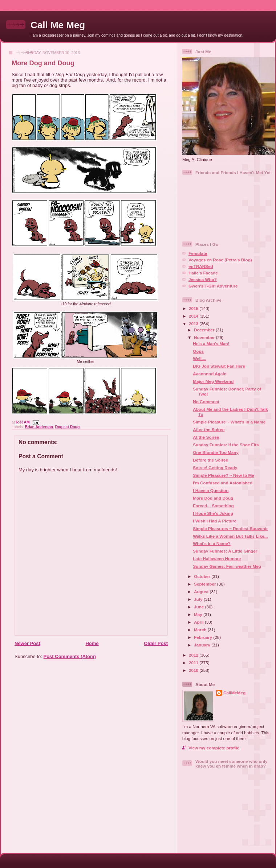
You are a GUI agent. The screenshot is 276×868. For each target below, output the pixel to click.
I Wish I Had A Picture (215, 521)
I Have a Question (211, 490)
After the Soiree (209, 429)
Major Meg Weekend (213, 381)
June (200, 607)
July (199, 599)
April (199, 622)
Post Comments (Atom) (70, 656)
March (201, 630)
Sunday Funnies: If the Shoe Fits (226, 445)
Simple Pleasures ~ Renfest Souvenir (230, 528)
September (206, 584)
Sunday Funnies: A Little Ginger (225, 551)
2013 (194, 324)
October (203, 576)
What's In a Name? (212, 543)
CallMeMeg (234, 693)
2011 (194, 663)
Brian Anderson (39, 427)
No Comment (206, 402)
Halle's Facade (203, 273)
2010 (194, 670)
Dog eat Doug (68, 427)
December (205, 330)
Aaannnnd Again (210, 374)
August (202, 592)
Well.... (200, 358)
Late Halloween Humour (217, 559)
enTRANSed (201, 266)
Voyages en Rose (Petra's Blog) (220, 260)
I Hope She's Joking (213, 513)
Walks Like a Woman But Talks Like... (230, 536)
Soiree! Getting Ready (215, 468)
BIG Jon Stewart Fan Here (219, 366)
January (203, 645)
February (204, 637)
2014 (194, 316)
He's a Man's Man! (211, 344)
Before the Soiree (210, 460)
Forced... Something (213, 506)
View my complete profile (214, 748)
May (199, 614)
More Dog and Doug (43, 63)
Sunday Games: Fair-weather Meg (227, 566)
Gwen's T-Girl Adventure (213, 286)
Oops (198, 351)
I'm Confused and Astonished (223, 483)
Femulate (198, 253)
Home (92, 643)
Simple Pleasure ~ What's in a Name (229, 422)
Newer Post (27, 643)
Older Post (156, 643)
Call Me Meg (58, 25)
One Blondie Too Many (216, 452)
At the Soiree (206, 437)
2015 (194, 308)
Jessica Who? (203, 279)
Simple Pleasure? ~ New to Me (224, 475)
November (205, 337)
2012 (194, 655)
